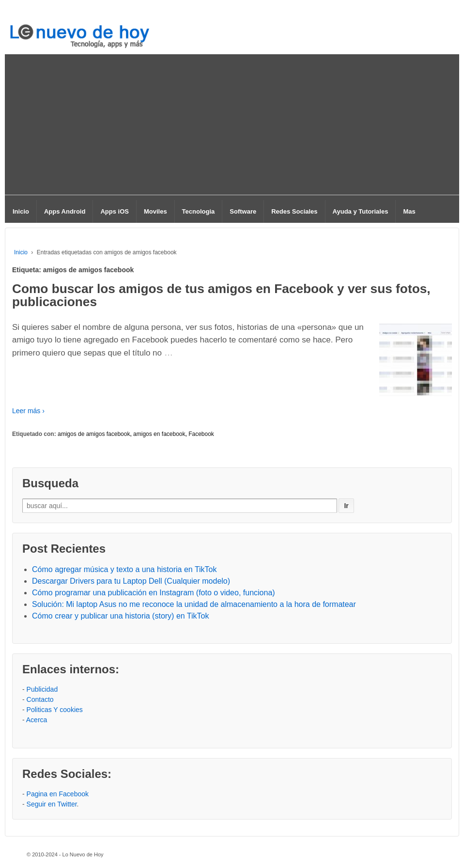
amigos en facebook (159, 434)
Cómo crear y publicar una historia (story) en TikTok (120, 616)
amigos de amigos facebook (94, 434)
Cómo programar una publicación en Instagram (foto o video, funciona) (154, 593)
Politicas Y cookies (55, 710)
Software (243, 211)
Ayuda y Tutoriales (361, 211)
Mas (409, 211)
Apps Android (65, 211)
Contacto (40, 699)
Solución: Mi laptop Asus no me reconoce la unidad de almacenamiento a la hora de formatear (194, 604)
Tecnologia (199, 211)
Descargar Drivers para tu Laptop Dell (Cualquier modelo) (131, 581)
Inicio (21, 211)
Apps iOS (115, 211)
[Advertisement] (232, 127)
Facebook (201, 434)
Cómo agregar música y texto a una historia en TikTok (124, 569)
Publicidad (42, 689)
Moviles (155, 211)
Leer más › (28, 411)
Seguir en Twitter (52, 804)
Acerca (37, 720)
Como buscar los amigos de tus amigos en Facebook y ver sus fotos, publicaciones (221, 295)
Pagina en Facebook (58, 794)
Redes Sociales (294, 211)
